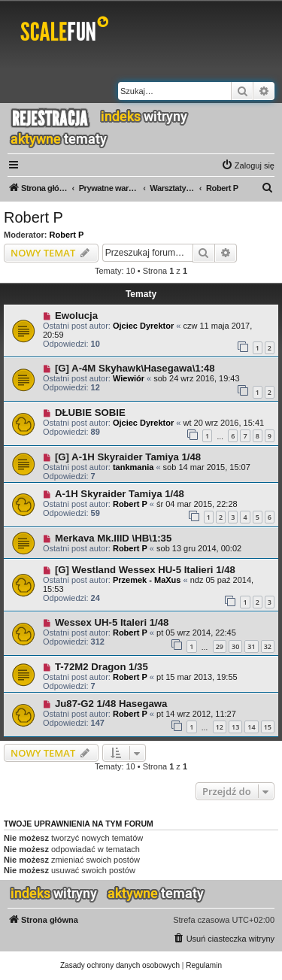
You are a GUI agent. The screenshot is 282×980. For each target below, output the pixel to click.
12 (220, 727)
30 (235, 646)
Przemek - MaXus (147, 580)
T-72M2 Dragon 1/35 (102, 667)
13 (235, 727)
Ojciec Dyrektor (143, 326)
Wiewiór (129, 378)
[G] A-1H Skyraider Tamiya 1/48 (128, 457)
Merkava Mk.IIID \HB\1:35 (113, 538)
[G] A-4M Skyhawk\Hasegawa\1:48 (135, 368)
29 (220, 646)
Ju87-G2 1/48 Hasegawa (111, 704)
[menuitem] (248, 165)
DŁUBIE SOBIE (90, 413)
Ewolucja (76, 316)
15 (268, 727)
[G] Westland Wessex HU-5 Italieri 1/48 (145, 570)
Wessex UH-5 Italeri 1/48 (112, 622)
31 (251, 646)
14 (251, 727)
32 (268, 646)
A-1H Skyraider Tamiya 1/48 (120, 494)
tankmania (133, 467)
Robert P (33, 217)
